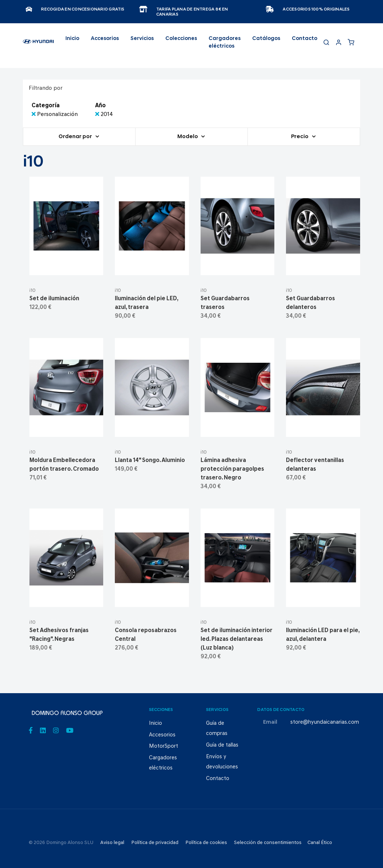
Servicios (142, 39)
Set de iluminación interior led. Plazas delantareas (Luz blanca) (237, 639)
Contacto (305, 39)
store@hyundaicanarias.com (325, 722)
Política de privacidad (155, 843)
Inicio (72, 39)
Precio (300, 137)
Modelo (188, 137)
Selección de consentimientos (268, 843)
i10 (33, 291)
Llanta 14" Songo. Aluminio (150, 461)
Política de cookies (206, 843)
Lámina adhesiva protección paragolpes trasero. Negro (232, 469)
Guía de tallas (222, 745)
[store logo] (38, 45)
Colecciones (181, 39)
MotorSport (164, 746)
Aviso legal (112, 843)
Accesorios (162, 735)
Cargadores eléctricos (225, 43)
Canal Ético (320, 843)
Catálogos (266, 39)
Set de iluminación (54, 299)
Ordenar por (76, 137)
